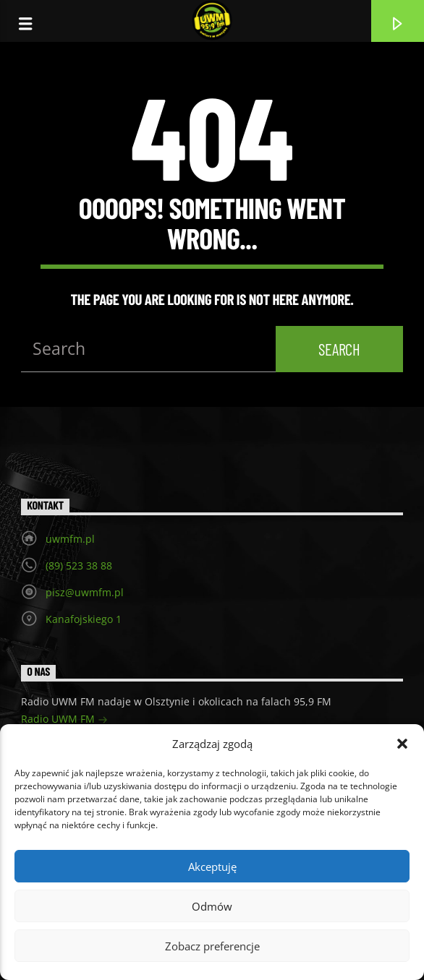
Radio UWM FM (64, 720)
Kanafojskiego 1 (84, 619)
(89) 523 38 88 (79, 566)
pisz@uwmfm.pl (85, 592)
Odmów (212, 906)
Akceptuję (212, 867)
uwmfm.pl (70, 539)
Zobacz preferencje (212, 946)
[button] (402, 744)
